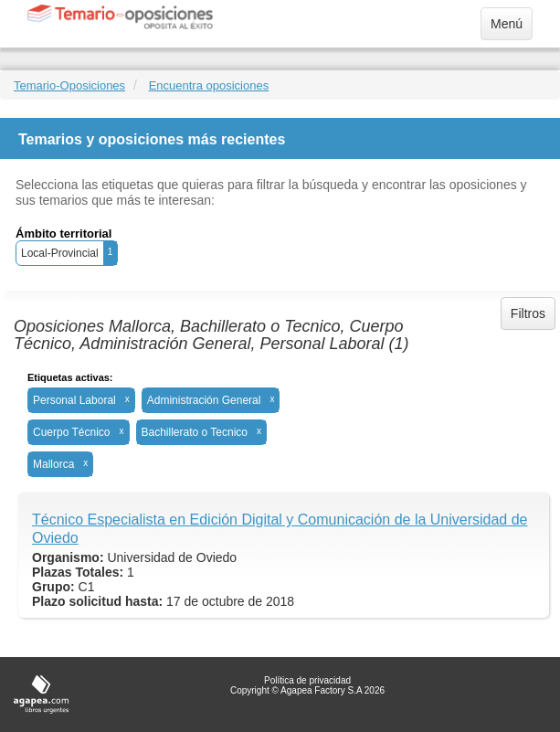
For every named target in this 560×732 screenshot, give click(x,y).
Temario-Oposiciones (69, 85)
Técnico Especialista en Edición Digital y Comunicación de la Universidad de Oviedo (280, 529)
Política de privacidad (307, 680)
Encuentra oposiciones (209, 85)
